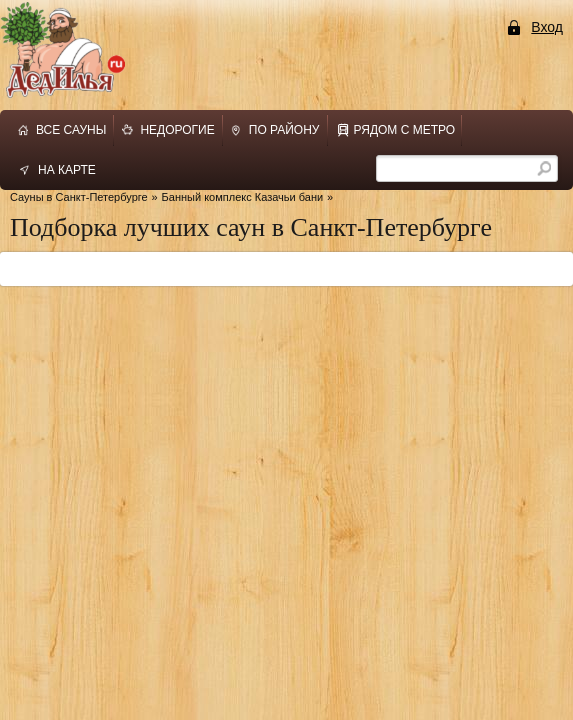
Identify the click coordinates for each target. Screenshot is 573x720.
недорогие (177, 130)
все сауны (71, 130)
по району (284, 130)
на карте (67, 170)
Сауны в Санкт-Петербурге (79, 197)
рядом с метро (405, 130)
